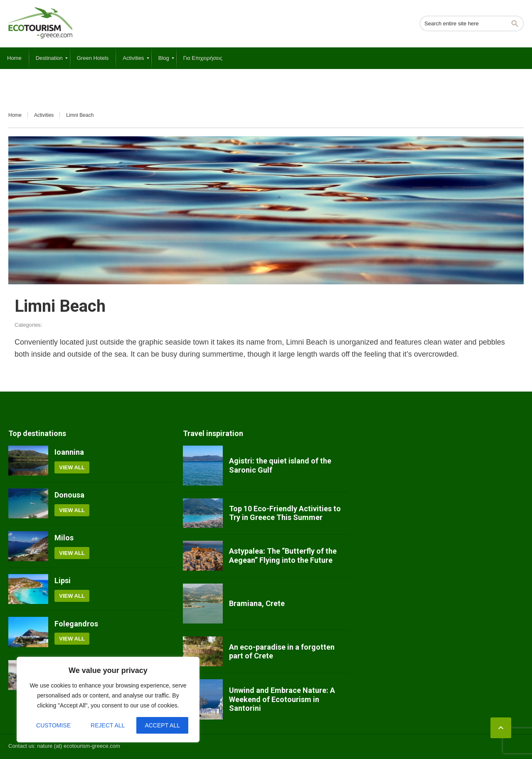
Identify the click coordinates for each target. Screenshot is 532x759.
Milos (64, 538)
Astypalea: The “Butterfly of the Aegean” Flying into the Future (283, 556)
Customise (53, 725)
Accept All (162, 725)
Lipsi (63, 580)
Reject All (108, 725)
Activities (44, 115)
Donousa (69, 495)
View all (72, 467)
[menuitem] (14, 58)
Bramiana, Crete (257, 603)
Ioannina (69, 452)
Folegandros (76, 624)
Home (15, 115)
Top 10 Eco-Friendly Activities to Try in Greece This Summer (285, 513)
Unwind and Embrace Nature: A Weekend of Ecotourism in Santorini (282, 699)
